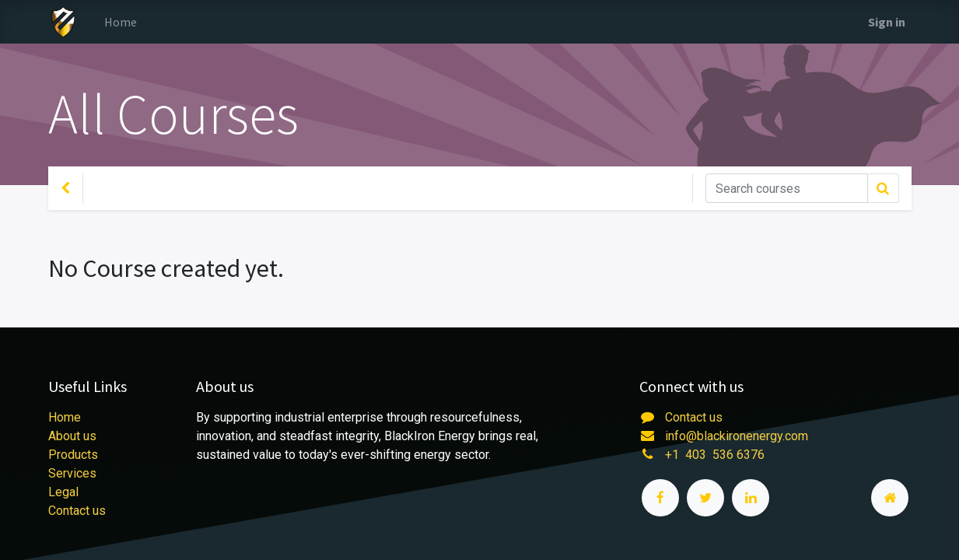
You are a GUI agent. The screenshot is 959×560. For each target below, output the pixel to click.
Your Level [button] (128, 188)
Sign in (887, 22)
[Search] (787, 188)
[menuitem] (121, 22)
